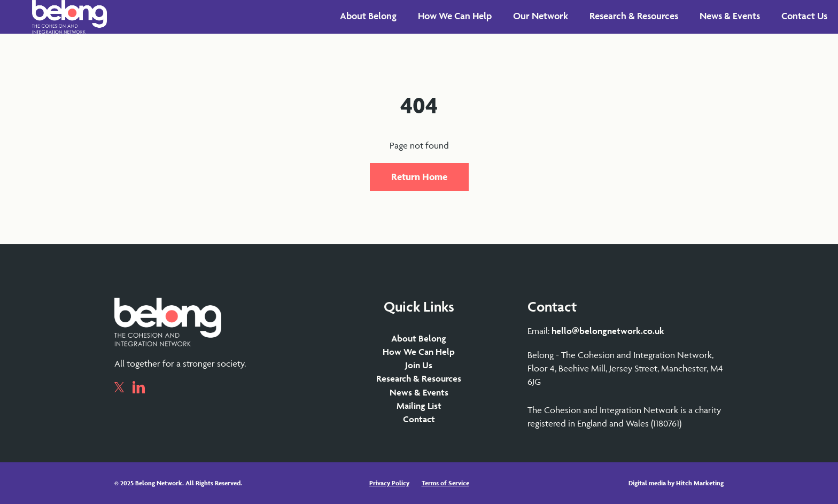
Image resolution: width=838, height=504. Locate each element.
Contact (419, 419)
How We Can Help (419, 352)
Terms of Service (445, 483)
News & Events (419, 392)
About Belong (419, 338)
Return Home (419, 177)
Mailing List (419, 406)
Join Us (419, 365)
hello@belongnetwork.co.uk (608, 331)
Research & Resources (419, 378)
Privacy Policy (389, 483)
